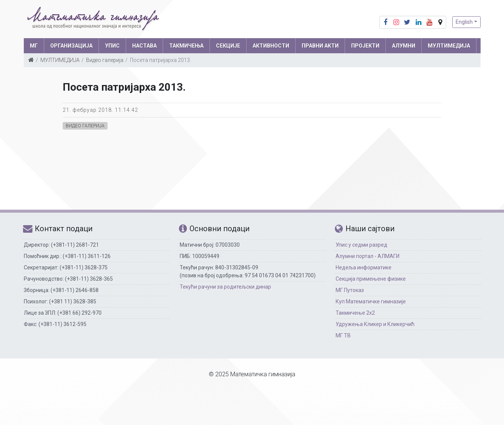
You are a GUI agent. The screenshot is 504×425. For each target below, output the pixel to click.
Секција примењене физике (371, 279)
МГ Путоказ (350, 290)
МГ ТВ (343, 335)
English (464, 22)
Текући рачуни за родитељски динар (225, 287)
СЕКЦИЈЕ (228, 46)
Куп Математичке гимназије (371, 301)
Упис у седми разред (361, 245)
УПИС (112, 46)
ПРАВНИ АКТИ (320, 46)
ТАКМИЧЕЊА (186, 46)
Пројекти (365, 46)
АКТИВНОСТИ (271, 46)
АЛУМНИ (404, 46)
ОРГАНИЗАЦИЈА (71, 46)
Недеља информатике (364, 267)
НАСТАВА (144, 46)
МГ (34, 46)
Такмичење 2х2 (355, 313)
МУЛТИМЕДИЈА (449, 46)
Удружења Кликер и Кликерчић (375, 324)
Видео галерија (105, 60)
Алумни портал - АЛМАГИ (368, 256)
